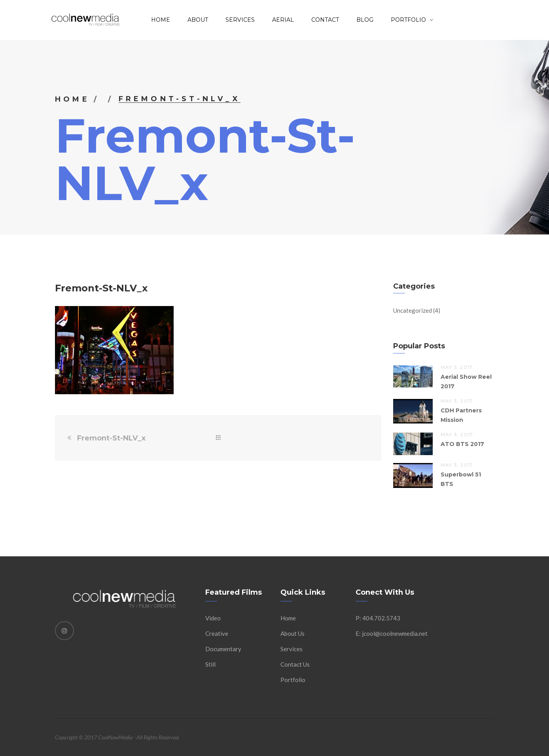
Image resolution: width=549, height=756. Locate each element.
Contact (325, 20)
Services (240, 20)
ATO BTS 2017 (462, 444)
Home (161, 20)
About (198, 20)
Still (210, 664)
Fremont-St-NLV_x (111, 438)
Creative (217, 633)
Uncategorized (413, 310)
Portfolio (293, 680)
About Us (292, 633)
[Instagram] (64, 631)
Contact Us (295, 664)
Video (213, 618)
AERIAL (283, 20)
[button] (114, 350)
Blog (365, 20)
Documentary (223, 649)
